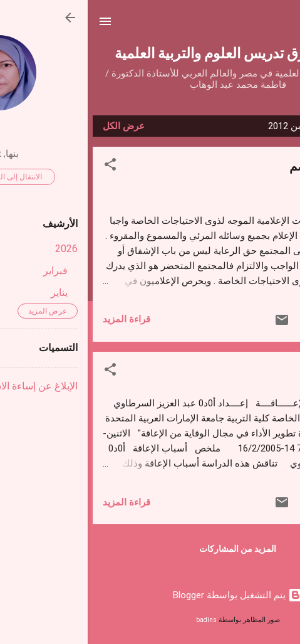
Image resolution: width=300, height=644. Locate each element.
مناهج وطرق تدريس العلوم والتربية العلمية (150, 52)
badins (119, 620)
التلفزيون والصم (243, 165)
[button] (23, 166)
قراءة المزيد (39, 319)
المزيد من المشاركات (150, 549)
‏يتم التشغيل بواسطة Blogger (150, 595)
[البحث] (282, 25)
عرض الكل (36, 126)
